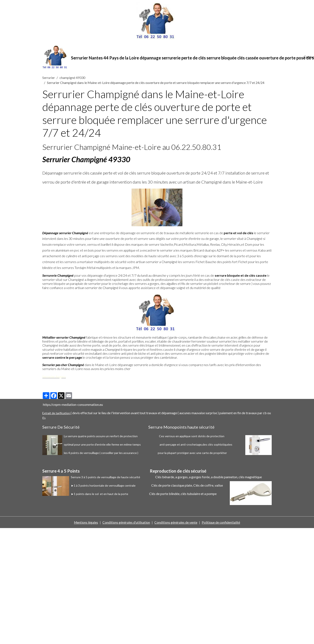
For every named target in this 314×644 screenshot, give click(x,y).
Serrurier (49, 78)
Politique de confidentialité (221, 523)
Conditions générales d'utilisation (126, 523)
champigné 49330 (72, 78)
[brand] (171, 57)
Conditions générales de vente (176, 523)
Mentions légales (86, 523)
